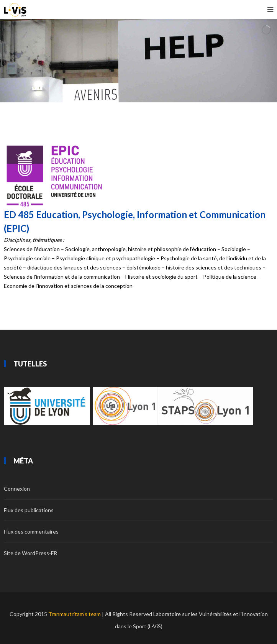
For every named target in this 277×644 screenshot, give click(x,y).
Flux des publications (29, 510)
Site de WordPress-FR (30, 553)
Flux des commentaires (31, 531)
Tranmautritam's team (75, 614)
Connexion (17, 489)
